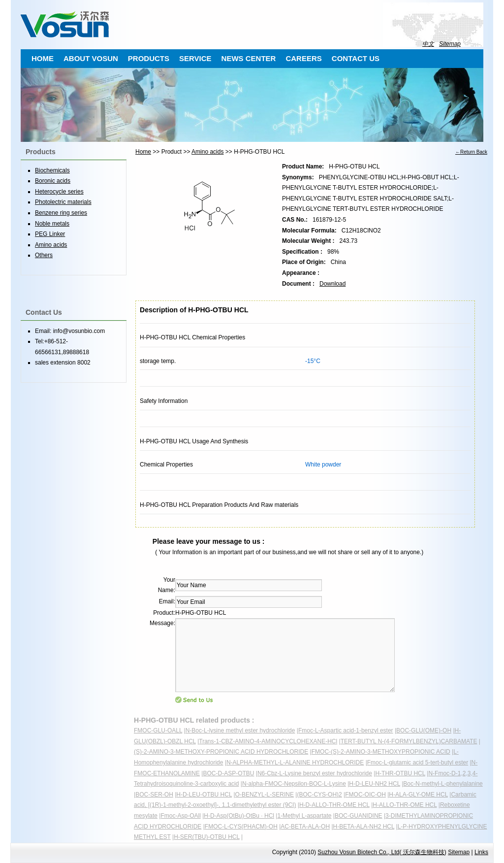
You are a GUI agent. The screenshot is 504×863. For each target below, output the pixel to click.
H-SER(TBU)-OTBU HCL (207, 837)
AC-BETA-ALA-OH (305, 827)
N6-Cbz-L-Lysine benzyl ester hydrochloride (315, 773)
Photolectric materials (63, 202)
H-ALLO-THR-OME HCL (405, 805)
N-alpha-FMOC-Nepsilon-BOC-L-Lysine (294, 784)
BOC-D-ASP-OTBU (228, 773)
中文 (428, 44)
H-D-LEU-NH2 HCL (375, 784)
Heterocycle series (59, 192)
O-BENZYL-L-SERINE (265, 795)
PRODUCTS (149, 58)
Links (481, 852)
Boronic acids (53, 181)
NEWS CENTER (249, 58)
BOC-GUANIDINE (359, 816)
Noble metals (52, 224)
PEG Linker (50, 234)
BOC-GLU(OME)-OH (424, 730)
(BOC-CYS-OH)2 (319, 795)
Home (143, 152)
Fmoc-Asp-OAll (180, 816)
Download (332, 284)
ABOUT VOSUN (91, 58)
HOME (43, 58)
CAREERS (303, 58)
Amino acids (207, 152)
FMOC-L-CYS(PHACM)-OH (241, 827)
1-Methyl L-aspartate (304, 816)
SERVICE (195, 58)
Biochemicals (52, 170)
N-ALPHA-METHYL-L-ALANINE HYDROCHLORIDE (295, 763)
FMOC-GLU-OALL (158, 730)
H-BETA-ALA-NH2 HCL (364, 827)
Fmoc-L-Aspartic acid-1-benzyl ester (346, 730)
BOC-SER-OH (154, 795)
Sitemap (450, 44)
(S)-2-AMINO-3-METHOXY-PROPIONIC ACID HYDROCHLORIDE (221, 752)
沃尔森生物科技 (423, 852)
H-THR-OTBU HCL (400, 773)
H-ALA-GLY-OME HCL (418, 795)
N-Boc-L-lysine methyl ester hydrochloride (240, 730)
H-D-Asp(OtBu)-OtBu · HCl (239, 816)
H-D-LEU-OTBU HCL (204, 795)
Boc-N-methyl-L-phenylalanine (443, 784)
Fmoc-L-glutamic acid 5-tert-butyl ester (418, 763)
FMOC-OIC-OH (365, 795)
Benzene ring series (61, 213)
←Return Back (471, 152)
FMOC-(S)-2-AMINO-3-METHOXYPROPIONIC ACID (381, 752)
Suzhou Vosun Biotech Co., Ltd (358, 852)
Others (44, 255)
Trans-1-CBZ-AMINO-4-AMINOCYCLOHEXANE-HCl (268, 741)
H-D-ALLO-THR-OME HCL (334, 805)
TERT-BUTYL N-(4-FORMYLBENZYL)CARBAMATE (409, 741)
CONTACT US (356, 58)
